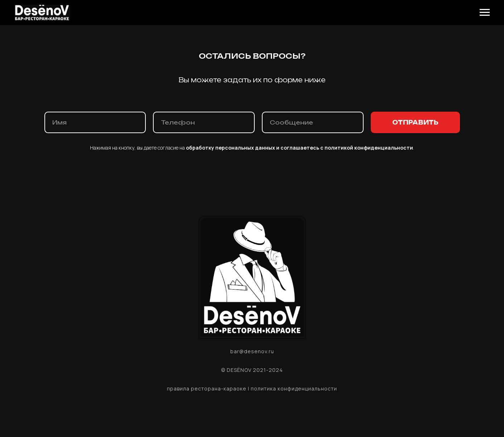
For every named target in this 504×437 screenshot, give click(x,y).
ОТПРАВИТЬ (415, 122)
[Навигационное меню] (485, 13)
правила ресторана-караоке (207, 389)
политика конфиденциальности (294, 389)
